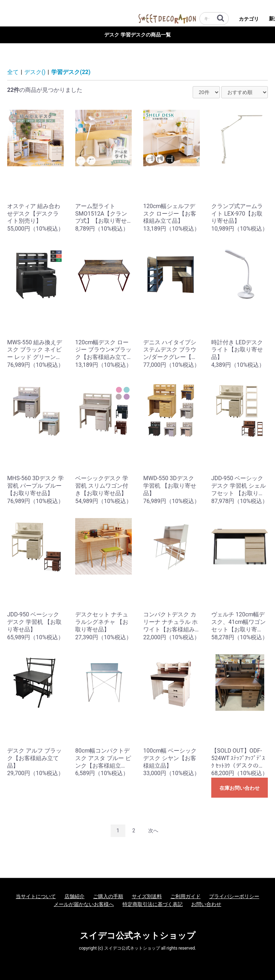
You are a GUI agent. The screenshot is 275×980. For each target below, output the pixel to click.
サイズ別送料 (147, 896)
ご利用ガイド (185, 896)
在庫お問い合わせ (240, 788)
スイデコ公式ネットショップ (138, 936)
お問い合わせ (206, 904)
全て (13, 72)
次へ (153, 831)
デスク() (35, 72)
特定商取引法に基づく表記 (153, 904)
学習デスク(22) (71, 72)
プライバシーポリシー (234, 896)
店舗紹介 (74, 896)
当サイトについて (36, 896)
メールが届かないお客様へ (84, 904)
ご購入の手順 (108, 896)
